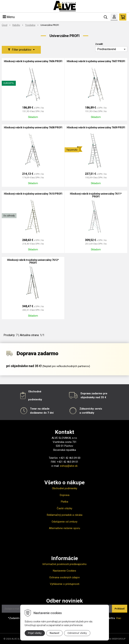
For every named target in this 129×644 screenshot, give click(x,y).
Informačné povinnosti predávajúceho (64, 564)
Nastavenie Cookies (64, 571)
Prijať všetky (35, 633)
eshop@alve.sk (69, 466)
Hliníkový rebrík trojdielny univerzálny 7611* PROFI (96, 195)
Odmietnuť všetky (77, 633)
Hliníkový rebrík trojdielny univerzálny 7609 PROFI (96, 127)
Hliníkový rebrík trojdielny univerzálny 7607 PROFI (96, 61)
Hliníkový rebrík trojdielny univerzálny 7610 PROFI (33, 194)
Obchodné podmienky (65, 488)
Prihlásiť (120, 609)
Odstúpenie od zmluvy (64, 522)
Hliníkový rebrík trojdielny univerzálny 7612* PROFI (33, 261)
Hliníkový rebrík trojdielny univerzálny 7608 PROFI (33, 127)
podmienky (35, 399)
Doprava (65, 495)
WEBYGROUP (119, 639)
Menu (9, 17)
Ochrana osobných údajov (64, 577)
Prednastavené (107, 49)
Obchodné (35, 391)
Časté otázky (64, 508)
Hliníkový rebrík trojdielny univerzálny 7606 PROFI (33, 61)
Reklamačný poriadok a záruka (65, 515)
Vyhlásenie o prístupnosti (65, 584)
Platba (64, 502)
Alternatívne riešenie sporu (64, 528)
